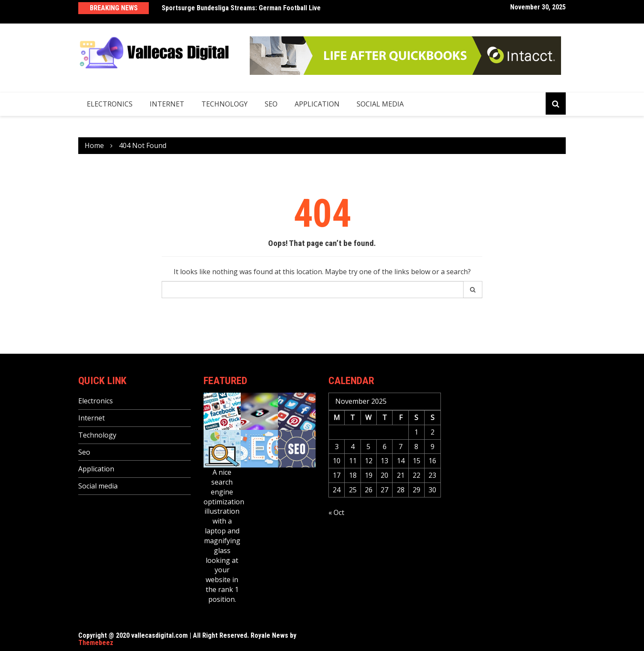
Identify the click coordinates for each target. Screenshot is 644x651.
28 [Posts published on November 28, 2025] (401, 490)
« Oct (336, 512)
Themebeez (96, 643)
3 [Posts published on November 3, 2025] (337, 447)
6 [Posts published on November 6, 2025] (385, 447)
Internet (167, 104)
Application (317, 104)
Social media (380, 104)
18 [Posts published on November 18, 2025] (353, 475)
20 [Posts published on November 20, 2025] (384, 475)
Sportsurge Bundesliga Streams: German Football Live (241, 8)
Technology (225, 104)
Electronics (110, 104)
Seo (271, 104)
